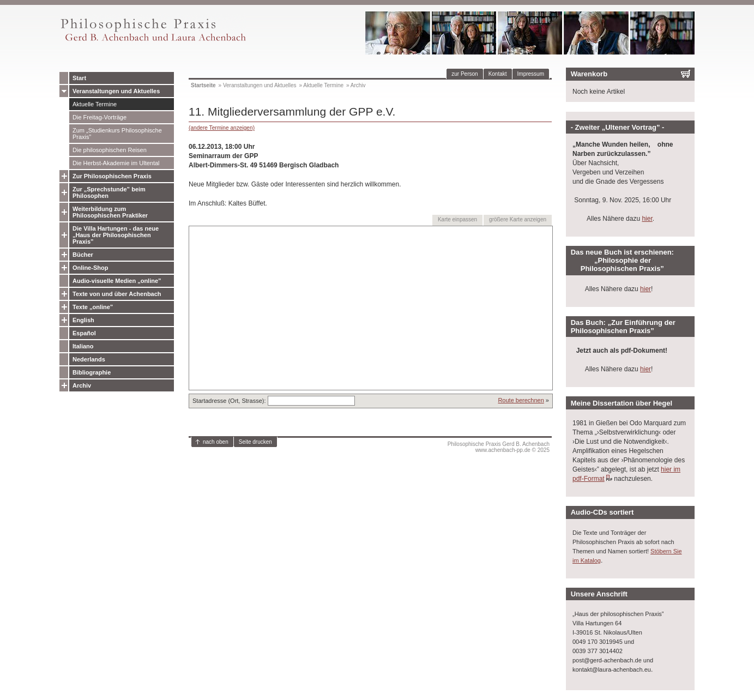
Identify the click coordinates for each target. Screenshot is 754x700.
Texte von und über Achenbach (117, 294)
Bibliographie (92, 372)
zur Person (465, 74)
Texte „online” (93, 307)
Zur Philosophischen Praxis (112, 176)
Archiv (82, 385)
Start (79, 78)
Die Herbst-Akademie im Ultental (116, 163)
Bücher (83, 255)
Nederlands (89, 359)
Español (84, 333)
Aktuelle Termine (95, 104)
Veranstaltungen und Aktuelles (116, 91)
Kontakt (498, 74)
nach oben (216, 442)
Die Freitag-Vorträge (99, 117)
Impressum (531, 74)
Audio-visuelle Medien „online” (117, 281)
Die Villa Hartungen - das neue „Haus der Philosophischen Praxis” (116, 235)
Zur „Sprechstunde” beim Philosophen (109, 192)
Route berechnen (521, 400)
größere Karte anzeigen (518, 219)
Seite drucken (255, 442)
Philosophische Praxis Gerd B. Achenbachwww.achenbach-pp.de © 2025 (499, 447)
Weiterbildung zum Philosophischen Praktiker (110, 212)
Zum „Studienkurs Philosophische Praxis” (117, 134)
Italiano (83, 346)
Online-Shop (90, 268)
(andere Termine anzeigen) (222, 128)
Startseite (203, 85)
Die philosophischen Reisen (110, 150)
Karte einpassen (457, 219)
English (83, 320)
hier (647, 219)
